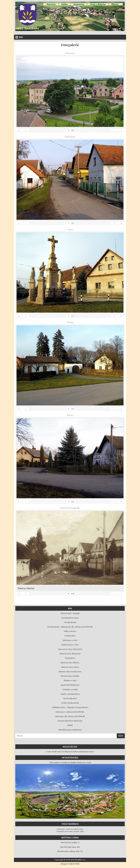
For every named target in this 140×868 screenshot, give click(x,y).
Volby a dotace (70, 631)
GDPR (70, 725)
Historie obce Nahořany (70, 654)
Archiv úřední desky (70, 703)
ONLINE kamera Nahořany (70, 730)
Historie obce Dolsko (70, 676)
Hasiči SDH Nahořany (70, 685)
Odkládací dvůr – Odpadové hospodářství (70, 707)
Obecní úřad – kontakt (70, 613)
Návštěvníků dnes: (69, 847)
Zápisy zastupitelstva (70, 694)
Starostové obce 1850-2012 (70, 649)
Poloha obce (70, 636)
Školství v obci (70, 681)
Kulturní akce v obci (70, 645)
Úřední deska (70, 622)
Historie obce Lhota (70, 667)
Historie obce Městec (70, 663)
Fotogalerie (70, 45)
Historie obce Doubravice (70, 672)
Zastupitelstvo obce (70, 618)
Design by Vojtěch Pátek (70, 864)
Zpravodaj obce (70, 698)
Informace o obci (70, 640)
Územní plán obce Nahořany (70, 721)
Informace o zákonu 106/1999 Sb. (70, 712)
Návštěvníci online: (69, 843)
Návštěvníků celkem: (67, 851)
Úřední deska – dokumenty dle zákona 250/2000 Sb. (70, 627)
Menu (21, 37)
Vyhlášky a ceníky (70, 690)
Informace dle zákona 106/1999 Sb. (70, 716)
